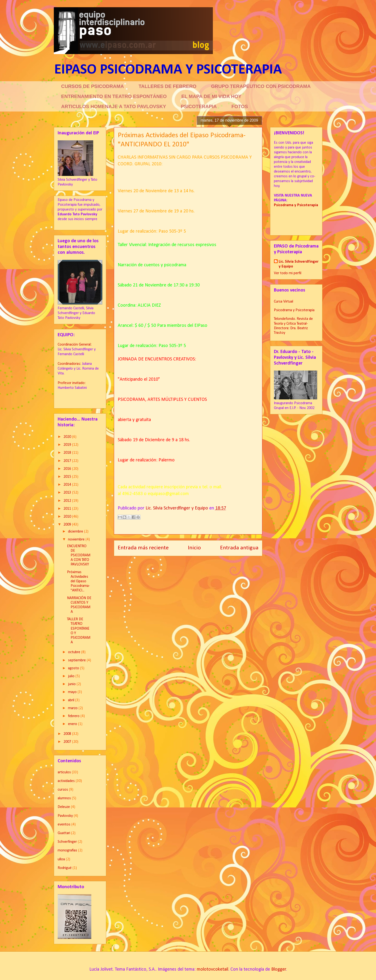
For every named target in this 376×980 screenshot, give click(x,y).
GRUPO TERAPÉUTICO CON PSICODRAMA (261, 86)
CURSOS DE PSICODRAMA (93, 86)
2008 (68, 734)
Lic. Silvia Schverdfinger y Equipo (299, 264)
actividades (66, 781)
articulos (64, 772)
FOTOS (240, 106)
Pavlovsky (65, 816)
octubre (75, 652)
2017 (68, 461)
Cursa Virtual (284, 302)
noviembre (77, 540)
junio (72, 684)
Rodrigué (65, 868)
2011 (68, 509)
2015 (68, 477)
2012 (68, 501)
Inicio (194, 548)
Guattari (64, 833)
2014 (68, 485)
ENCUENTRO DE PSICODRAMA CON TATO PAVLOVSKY (79, 555)
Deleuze (64, 807)
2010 (68, 517)
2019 (68, 445)
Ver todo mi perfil (288, 273)
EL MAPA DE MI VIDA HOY (211, 96)
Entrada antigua (239, 548)
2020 (68, 437)
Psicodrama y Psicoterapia (294, 310)
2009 (68, 525)
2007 (68, 742)
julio (72, 676)
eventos (64, 825)
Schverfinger (67, 842)
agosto (74, 668)
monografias (67, 850)
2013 (68, 493)
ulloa (61, 859)
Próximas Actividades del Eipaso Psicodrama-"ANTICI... (78, 581)
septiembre (77, 660)
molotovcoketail (213, 969)
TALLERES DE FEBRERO (168, 86)
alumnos (64, 798)
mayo (73, 692)
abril (72, 700)
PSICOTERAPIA (199, 106)
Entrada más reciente (143, 548)
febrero (74, 716)
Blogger (279, 969)
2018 (68, 453)
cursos (63, 790)
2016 (68, 469)
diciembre (76, 532)
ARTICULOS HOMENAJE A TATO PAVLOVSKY (114, 106)
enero (73, 724)
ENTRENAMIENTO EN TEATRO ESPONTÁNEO (114, 96)
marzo (73, 708)
